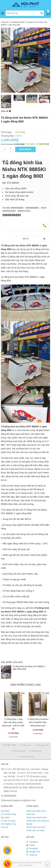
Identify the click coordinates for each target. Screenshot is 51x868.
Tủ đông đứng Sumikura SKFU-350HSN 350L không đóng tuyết (38, 722)
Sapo (31, 865)
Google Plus (33, 852)
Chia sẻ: (5, 111)
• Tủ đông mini (25, 745)
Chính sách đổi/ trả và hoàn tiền (36, 813)
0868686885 (12, 215)
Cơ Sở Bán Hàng (8, 814)
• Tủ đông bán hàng (26, 757)
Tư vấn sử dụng (8, 821)
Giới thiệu (5, 811)
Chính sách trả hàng (35, 830)
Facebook (32, 842)
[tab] (26, 239)
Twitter (31, 845)
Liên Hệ (4, 827)
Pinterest (32, 855)
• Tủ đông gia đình (41, 745)
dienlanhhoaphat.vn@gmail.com (20, 800)
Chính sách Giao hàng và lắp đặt (38, 822)
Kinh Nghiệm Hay (9, 824)
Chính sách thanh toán (36, 817)
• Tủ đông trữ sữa (18, 751)
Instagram (32, 848)
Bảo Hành (5, 817)
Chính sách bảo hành (36, 827)
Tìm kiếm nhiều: (10, 745)
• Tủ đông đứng (35, 751)
